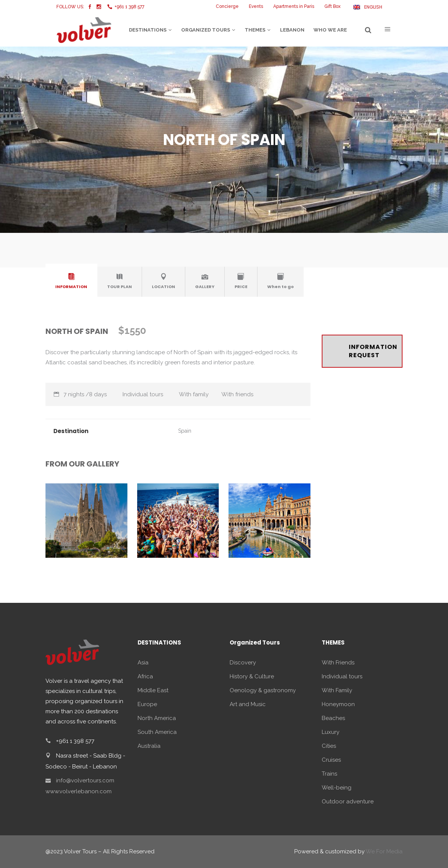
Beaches (333, 718)
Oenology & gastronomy (263, 690)
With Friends (338, 663)
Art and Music (248, 704)
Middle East (153, 690)
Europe (147, 704)
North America (157, 718)
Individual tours (342, 676)
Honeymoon (338, 704)
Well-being (337, 788)
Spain (185, 431)
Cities (329, 746)
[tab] (71, 282)
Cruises (331, 760)
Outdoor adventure (348, 802)
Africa (145, 676)
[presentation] (71, 280)
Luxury (331, 732)
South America (157, 732)
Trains (329, 774)
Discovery (243, 663)
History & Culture (252, 676)
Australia (149, 746)
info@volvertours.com (85, 780)
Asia (143, 663)
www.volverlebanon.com (79, 791)
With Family (337, 690)
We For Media (384, 851)
